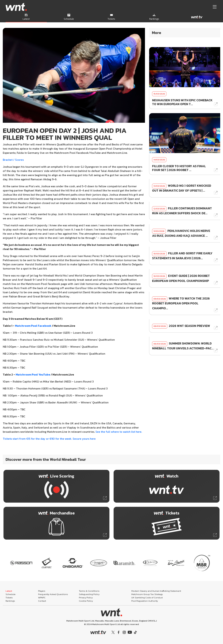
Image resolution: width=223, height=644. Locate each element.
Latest (9, 591)
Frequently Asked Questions (53, 594)
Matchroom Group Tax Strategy (147, 594)
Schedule (11, 594)
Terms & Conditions (89, 591)
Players (42, 591)
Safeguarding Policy (89, 594)
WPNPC (42, 598)
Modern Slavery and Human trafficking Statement (156, 591)
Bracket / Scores (13, 160)
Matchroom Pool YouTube (33, 374)
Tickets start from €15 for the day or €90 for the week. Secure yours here (49, 439)
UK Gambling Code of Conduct (147, 598)
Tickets (9, 598)
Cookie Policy (86, 601)
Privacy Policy (86, 598)
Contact (42, 601)
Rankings (10, 601)
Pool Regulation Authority (145, 601)
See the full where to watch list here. (119, 432)
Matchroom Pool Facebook (33, 326)
